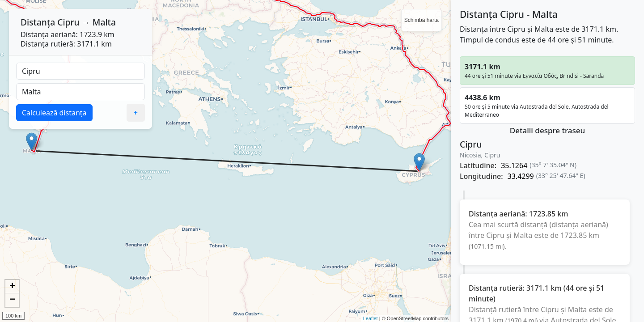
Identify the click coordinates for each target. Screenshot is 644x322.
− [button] (12, 300)
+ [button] (12, 287)
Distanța (38, 22)
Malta (104, 22)
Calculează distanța (54, 113)
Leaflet (371, 318)
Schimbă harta (422, 20)
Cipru (68, 22)
